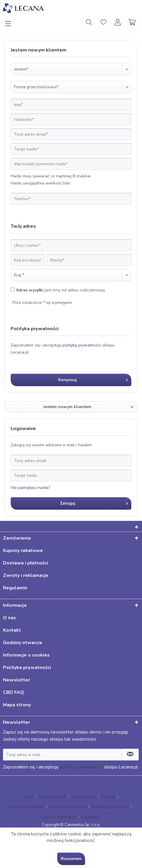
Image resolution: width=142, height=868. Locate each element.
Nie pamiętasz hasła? (30, 488)
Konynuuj (93, 379)
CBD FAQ (13, 692)
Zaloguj (94, 502)
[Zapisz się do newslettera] (130, 755)
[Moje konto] (118, 22)
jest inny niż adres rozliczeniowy (60, 290)
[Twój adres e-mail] (63, 755)
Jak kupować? (84, 797)
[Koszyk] (133, 22)
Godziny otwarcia (23, 643)
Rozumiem (71, 859)
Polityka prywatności (27, 668)
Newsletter (16, 680)
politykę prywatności (82, 345)
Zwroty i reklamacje (26, 575)
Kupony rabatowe (23, 551)
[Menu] (11, 22)
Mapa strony (17, 705)
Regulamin (15, 588)
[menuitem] (11, 22)
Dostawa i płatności (25, 563)
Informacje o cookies (26, 655)
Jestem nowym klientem (67, 407)
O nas (9, 618)
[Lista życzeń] (103, 22)
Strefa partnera (52, 797)
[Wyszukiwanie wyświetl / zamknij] (89, 22)
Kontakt (12, 630)
